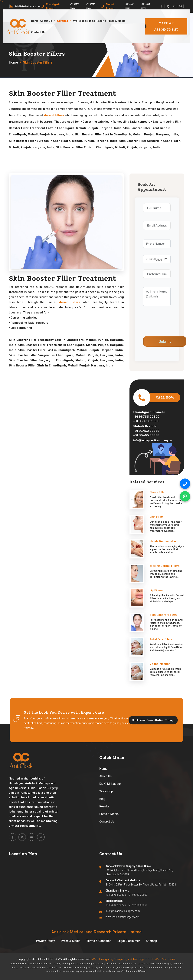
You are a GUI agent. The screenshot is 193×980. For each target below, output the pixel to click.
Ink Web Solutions (162, 959)
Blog (92, 21)
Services (64, 21)
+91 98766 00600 (75, 6)
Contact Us (38, 32)
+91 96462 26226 (129, 6)
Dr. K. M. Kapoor (110, 784)
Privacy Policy (45, 941)
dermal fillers (54, 115)
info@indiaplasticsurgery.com (28, 6)
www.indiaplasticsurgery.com (123, 917)
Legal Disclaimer (129, 941)
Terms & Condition (99, 941)
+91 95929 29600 (91, 6)
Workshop (106, 791)
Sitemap (151, 941)
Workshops (80, 21)
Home (35, 21)
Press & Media (116, 21)
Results (101, 21)
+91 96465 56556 (145, 6)
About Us (48, 21)
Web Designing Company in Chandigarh (120, 959)
